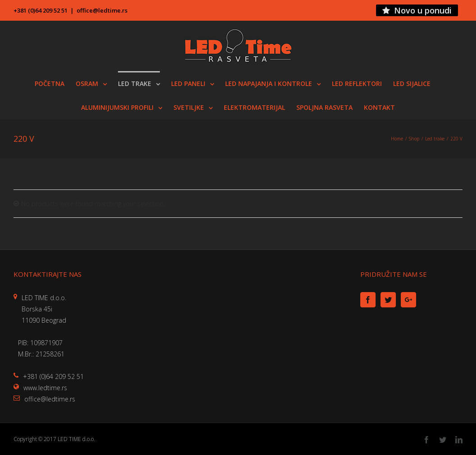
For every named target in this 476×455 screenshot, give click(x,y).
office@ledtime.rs (102, 10)
